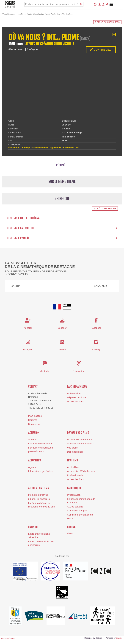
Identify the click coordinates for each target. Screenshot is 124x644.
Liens (70, 533)
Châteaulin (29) (71, 148)
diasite (119, 638)
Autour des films (39, 488)
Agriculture (56, 148)
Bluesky (96, 349)
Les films (72, 460)
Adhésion (34, 433)
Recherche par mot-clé (62, 228)
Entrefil (33, 527)
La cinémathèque (77, 387)
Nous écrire (34, 424)
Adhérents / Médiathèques (81, 471)
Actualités (35, 460)
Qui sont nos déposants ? (81, 444)
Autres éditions (75, 507)
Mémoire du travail (38, 495)
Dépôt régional (75, 452)
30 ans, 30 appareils (39, 499)
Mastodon (45, 371)
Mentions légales (8, 638)
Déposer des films (77, 397)
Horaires (33, 420)
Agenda (32, 467)
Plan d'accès (35, 416)
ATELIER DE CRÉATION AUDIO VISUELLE (50, 44)
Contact (33, 387)
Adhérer (33, 439)
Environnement (40, 148)
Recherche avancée (62, 238)
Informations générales (40, 471)
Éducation (14, 148)
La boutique (74, 488)
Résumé (61, 165)
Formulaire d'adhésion (40, 444)
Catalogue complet (77, 511)
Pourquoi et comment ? (79, 439)
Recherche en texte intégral (62, 218)
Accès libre (73, 467)
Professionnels (75, 475)
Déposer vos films (78, 433)
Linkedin (62, 349)
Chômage (25, 148)
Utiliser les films (75, 401)
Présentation (74, 393)
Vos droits (72, 448)
